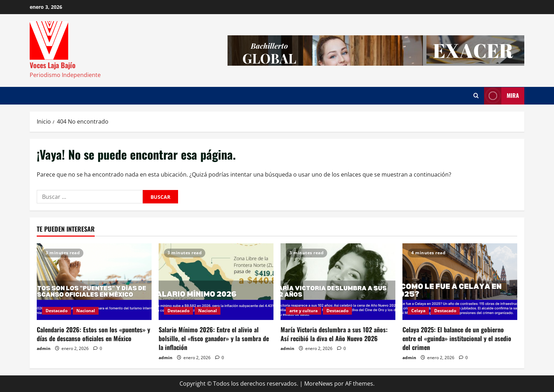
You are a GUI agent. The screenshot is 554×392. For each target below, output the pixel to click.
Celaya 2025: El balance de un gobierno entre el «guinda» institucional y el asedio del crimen (457, 338)
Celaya (418, 311)
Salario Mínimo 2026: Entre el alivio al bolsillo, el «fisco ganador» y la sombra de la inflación (214, 338)
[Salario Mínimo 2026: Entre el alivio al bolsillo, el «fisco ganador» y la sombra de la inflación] (216, 282)
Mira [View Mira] (502, 96)
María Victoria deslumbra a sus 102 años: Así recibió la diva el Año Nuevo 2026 (334, 334)
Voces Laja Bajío (53, 65)
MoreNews (319, 384)
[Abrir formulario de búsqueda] (476, 96)
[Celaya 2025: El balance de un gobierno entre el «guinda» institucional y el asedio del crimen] (460, 282)
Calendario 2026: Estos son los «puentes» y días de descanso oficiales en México (93, 334)
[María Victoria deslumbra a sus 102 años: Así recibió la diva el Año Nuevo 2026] (338, 282)
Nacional (86, 311)
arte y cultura (303, 311)
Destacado (57, 311)
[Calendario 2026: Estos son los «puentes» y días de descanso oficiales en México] (94, 282)
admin (44, 348)
